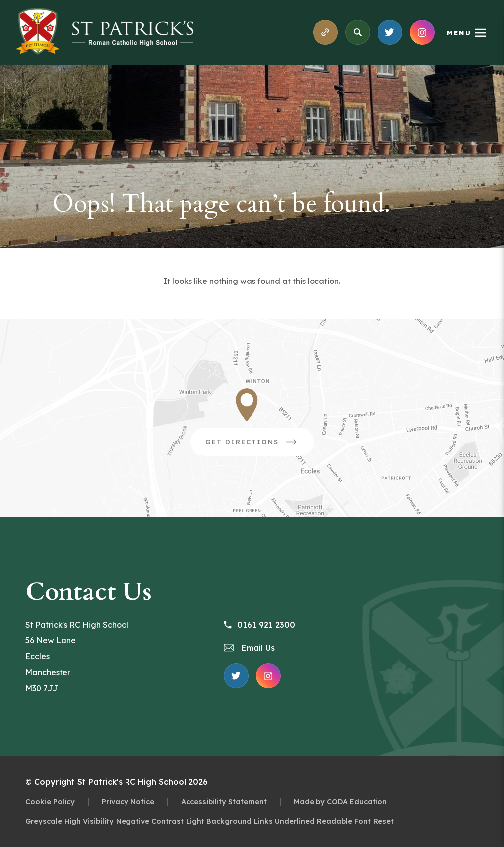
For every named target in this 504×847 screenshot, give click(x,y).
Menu (459, 33)
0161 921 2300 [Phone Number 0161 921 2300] (259, 625)
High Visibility (89, 821)
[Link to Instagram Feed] (422, 32)
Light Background (219, 821)
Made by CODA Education (340, 802)
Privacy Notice (128, 802)
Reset (383, 821)
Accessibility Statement (224, 802)
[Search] (358, 32)
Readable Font (344, 821)
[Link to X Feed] (390, 32)
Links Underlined (284, 821)
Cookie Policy (50, 802)
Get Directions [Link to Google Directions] (259, 445)
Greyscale (44, 821)
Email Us (249, 648)
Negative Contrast (150, 821)
